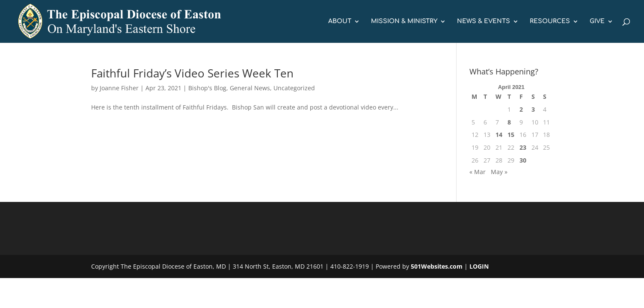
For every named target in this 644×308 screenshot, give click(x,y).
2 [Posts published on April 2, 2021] (521, 109)
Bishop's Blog (207, 88)
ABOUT (340, 21)
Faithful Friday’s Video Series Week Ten (192, 73)
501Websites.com (437, 266)
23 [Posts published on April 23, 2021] (523, 147)
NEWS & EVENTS (484, 21)
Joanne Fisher (119, 88)
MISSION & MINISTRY (404, 21)
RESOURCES (550, 21)
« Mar (478, 172)
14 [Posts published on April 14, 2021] (499, 135)
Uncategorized (294, 88)
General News (250, 88)
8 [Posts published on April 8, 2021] (509, 122)
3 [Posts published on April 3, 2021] (533, 109)
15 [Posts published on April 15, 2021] (511, 135)
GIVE (597, 21)
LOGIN (479, 266)
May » (499, 172)
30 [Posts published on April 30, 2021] (523, 160)
